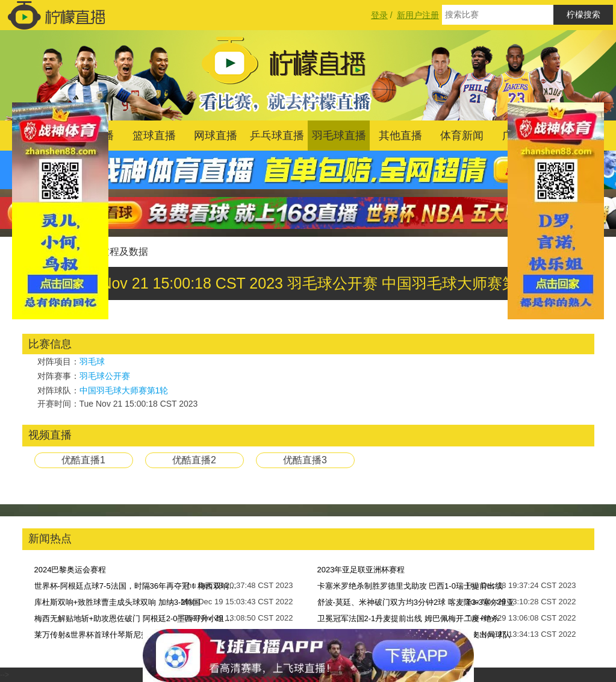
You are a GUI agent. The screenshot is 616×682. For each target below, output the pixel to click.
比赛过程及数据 (114, 252)
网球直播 (216, 136)
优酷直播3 (305, 460)
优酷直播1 (83, 460)
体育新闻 (462, 136)
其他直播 (400, 136)
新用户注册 (418, 15)
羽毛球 (92, 361)
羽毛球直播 (339, 136)
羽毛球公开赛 (105, 376)
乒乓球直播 (277, 136)
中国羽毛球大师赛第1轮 (124, 390)
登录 (379, 15)
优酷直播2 (194, 460)
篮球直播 (154, 136)
